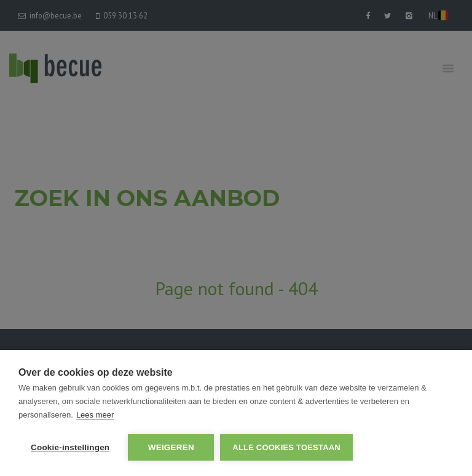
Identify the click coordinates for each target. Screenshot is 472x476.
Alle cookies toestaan (286, 447)
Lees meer (95, 415)
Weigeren (171, 447)
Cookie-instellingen (70, 447)
